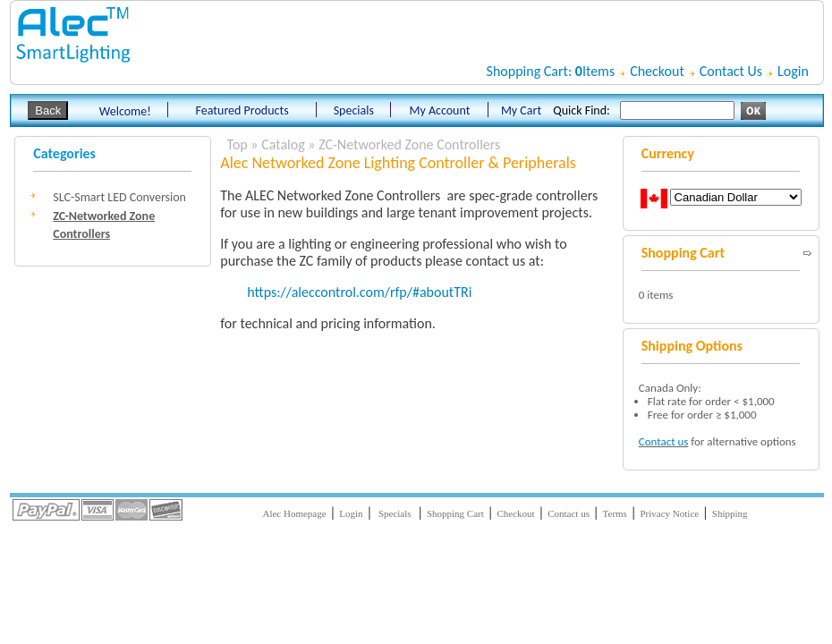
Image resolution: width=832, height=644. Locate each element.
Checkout (657, 71)
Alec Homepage (294, 513)
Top (238, 144)
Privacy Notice (670, 513)
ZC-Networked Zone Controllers (409, 144)
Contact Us (731, 71)
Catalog (283, 144)
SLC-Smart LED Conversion (119, 197)
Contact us (664, 441)
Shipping (730, 513)
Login (793, 71)
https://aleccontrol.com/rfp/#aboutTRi (359, 292)
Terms (615, 513)
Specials (353, 110)
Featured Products (242, 110)
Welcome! (125, 111)
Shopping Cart (455, 513)
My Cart (521, 110)
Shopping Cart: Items (551, 71)
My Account (439, 110)
